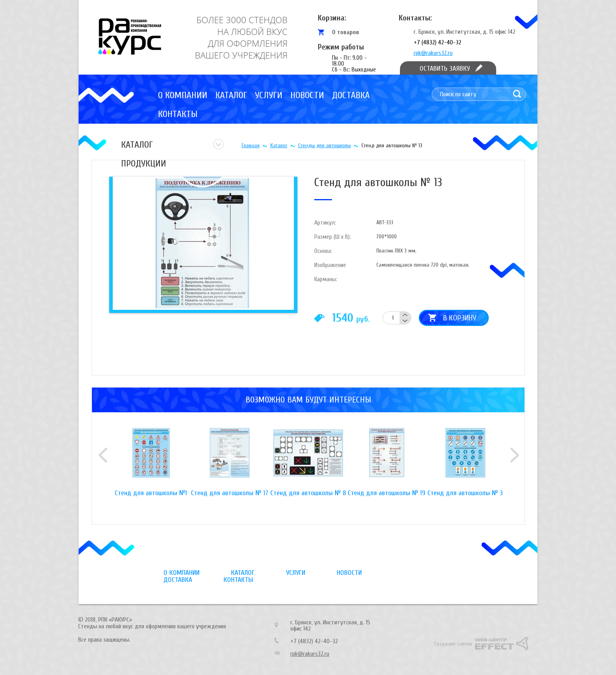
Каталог (231, 95)
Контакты (178, 114)
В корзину (460, 318)
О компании (183, 95)
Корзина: (332, 18)
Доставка (351, 95)
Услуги (269, 95)
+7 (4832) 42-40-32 (437, 42)
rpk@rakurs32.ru (433, 53)
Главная (251, 145)
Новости (307, 95)
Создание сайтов (453, 644)
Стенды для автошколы (324, 145)
